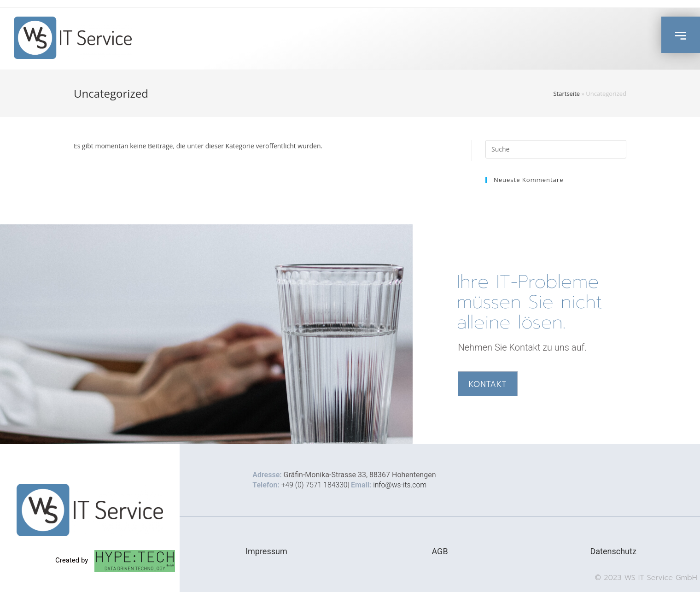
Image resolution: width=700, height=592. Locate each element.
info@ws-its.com (402, 485)
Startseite (566, 94)
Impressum (266, 551)
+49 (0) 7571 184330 (315, 485)
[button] (681, 35)
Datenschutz (613, 551)
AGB (440, 551)
